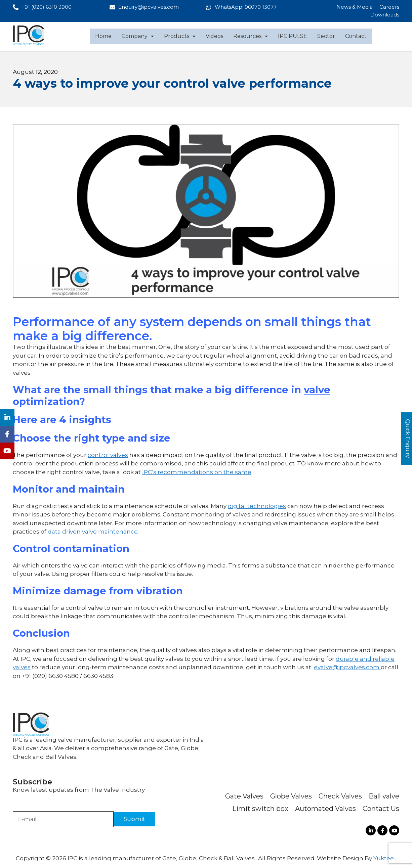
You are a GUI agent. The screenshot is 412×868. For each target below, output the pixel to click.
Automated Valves (325, 809)
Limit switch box (260, 809)
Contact (356, 36)
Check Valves (340, 796)
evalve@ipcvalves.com (347, 667)
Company (138, 36)
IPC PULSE (293, 36)
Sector (326, 36)
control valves (108, 455)
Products (180, 36)
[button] (138, 36)
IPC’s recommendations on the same (197, 472)
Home (103, 36)
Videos (214, 36)
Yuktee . (385, 858)
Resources (251, 36)
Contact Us (381, 809)
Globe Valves (291, 796)
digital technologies (257, 506)
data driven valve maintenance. (93, 532)
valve (317, 390)
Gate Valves (244, 796)
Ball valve (384, 796)
